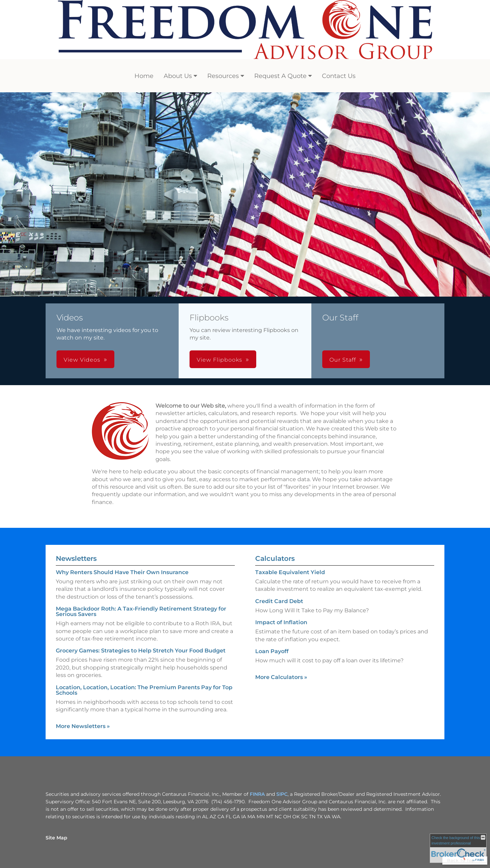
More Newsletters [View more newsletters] (83, 726)
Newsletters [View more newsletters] (76, 558)
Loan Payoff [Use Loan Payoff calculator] (272, 651)
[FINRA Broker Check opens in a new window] (458, 848)
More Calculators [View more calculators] (281, 677)
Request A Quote (280, 76)
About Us (178, 76)
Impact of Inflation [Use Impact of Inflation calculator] (281, 622)
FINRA (257, 794)
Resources (223, 76)
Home (144, 76)
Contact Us (339, 76)
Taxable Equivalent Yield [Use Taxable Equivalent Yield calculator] (290, 572)
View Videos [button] (82, 360)
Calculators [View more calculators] (275, 558)
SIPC (282, 794)
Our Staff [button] (343, 360)
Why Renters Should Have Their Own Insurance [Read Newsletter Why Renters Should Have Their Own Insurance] (122, 572)
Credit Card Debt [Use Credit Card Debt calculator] (279, 601)
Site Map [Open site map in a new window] (56, 838)
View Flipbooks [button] (219, 360)
